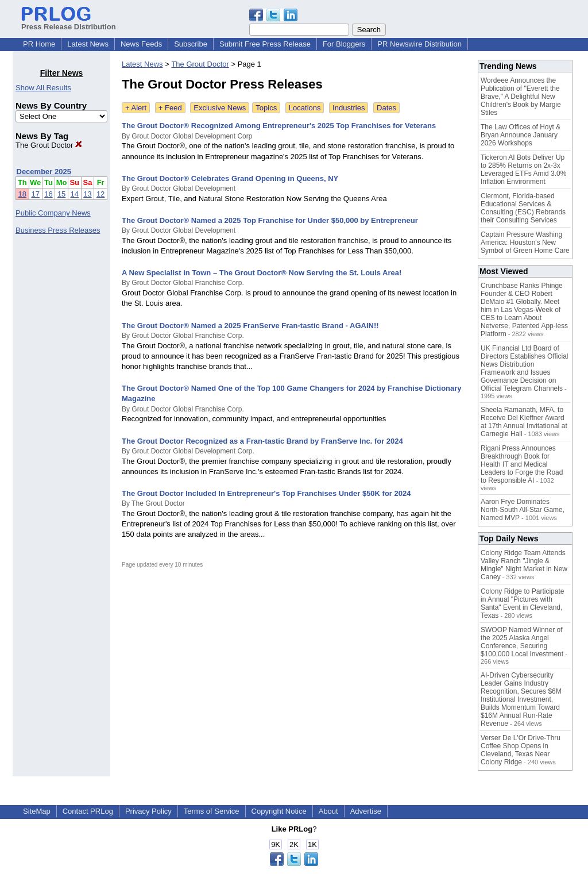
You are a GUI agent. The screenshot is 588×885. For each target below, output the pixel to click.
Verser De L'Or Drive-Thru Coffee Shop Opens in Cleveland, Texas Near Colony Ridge (521, 750)
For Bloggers (344, 44)
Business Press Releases (58, 230)
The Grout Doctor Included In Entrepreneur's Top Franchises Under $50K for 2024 (266, 493)
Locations (305, 108)
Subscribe (191, 44)
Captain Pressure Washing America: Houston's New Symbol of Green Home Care (525, 243)
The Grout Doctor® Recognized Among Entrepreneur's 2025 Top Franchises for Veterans (279, 126)
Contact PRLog (88, 811)
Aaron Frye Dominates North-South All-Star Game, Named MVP (523, 510)
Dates (386, 108)
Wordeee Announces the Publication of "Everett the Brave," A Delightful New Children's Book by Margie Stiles (521, 97)
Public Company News (53, 213)
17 (35, 194)
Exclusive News (220, 108)
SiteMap (37, 811)
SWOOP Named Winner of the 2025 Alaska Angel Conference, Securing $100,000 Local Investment (522, 642)
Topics (266, 108)
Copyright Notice (279, 811)
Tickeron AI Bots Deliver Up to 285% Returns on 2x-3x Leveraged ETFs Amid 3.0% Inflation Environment (523, 170)
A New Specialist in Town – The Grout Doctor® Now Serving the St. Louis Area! (262, 273)
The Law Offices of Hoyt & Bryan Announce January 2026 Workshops (521, 135)
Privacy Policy (148, 811)
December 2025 (44, 172)
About (328, 811)
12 (100, 194)
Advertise (366, 811)
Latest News (88, 44)
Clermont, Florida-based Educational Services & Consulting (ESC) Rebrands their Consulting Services (523, 208)
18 (22, 194)
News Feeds (141, 44)
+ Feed (170, 108)
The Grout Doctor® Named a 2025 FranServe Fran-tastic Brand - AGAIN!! (250, 326)
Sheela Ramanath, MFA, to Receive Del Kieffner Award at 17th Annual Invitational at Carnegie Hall (524, 422)
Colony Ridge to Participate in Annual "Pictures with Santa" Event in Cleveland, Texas (522, 603)
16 (48, 194)
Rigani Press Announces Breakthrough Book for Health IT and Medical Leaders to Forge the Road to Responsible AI (522, 464)
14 (75, 194)
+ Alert (136, 108)
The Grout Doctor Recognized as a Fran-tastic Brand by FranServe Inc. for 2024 (262, 441)
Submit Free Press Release (265, 44)
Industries (349, 108)
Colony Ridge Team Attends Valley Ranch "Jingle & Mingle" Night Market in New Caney (524, 565)
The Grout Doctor (49, 145)
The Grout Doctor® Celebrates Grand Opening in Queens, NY (230, 178)
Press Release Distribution (69, 22)
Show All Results (43, 88)
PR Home (39, 44)
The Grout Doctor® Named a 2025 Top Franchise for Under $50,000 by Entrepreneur (270, 220)
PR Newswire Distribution (419, 44)
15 (61, 194)
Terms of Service (212, 811)
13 (87, 194)
